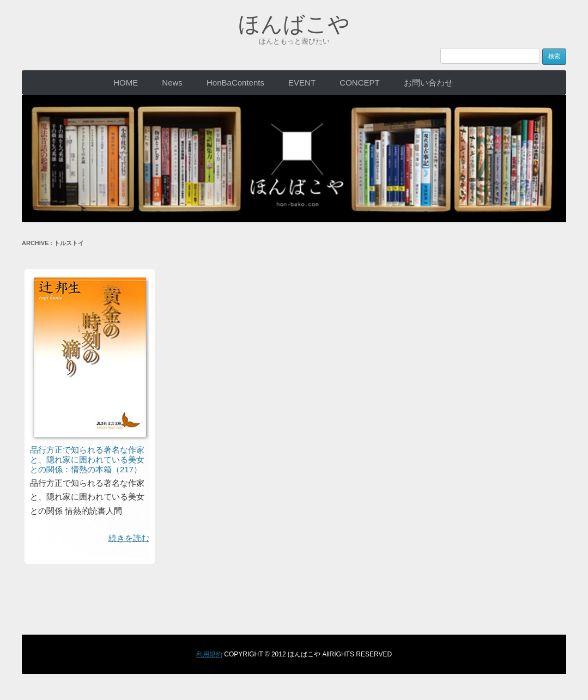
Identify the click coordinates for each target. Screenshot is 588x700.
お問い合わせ (428, 83)
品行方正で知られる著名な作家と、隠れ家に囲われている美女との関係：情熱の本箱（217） (87, 459)
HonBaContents (235, 83)
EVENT (302, 83)
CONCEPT (359, 83)
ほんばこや (294, 24)
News (172, 83)
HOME (126, 83)
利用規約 (209, 654)
